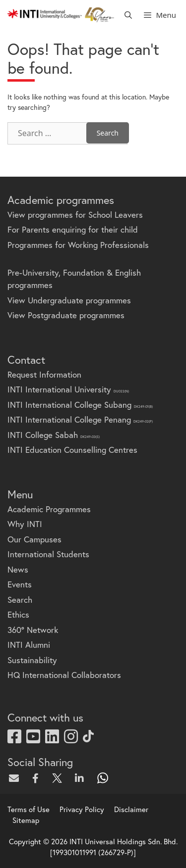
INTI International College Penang (80, 419)
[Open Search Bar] (128, 15)
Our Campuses (34, 539)
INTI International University (68, 389)
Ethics (18, 614)
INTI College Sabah (54, 435)
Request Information (44, 374)
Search (20, 600)
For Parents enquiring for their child (73, 229)
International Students (48, 554)
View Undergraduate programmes (69, 300)
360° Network (33, 630)
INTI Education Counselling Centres (72, 450)
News (18, 569)
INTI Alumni (29, 645)
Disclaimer (131, 809)
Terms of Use (29, 809)
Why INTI (25, 524)
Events (20, 584)
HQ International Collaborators (64, 675)
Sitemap (26, 820)
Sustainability (32, 660)
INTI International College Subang (80, 405)
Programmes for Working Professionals (78, 245)
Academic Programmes (49, 509)
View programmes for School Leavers (75, 215)
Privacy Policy (82, 809)
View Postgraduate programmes (66, 315)
